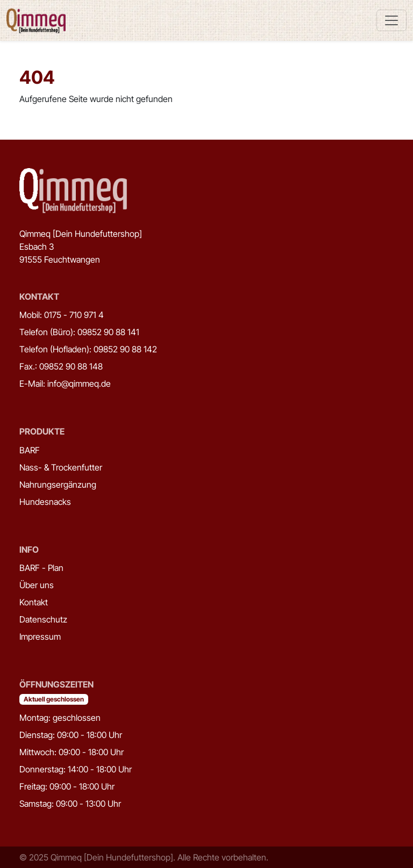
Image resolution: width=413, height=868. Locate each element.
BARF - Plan (41, 568)
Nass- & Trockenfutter (61, 467)
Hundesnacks (45, 502)
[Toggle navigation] (391, 20)
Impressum (40, 636)
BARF (30, 450)
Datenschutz (43, 619)
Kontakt (34, 602)
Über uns (37, 585)
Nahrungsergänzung (58, 484)
